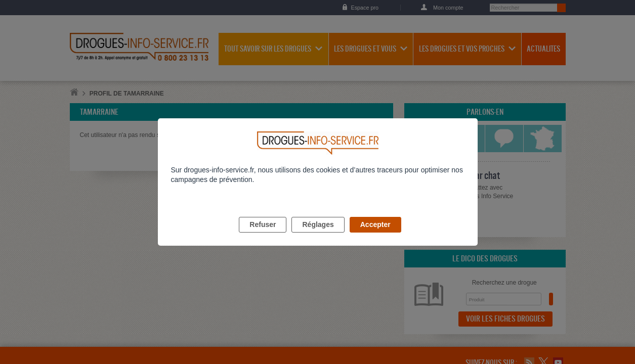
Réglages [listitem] (318, 236)
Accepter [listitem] (375, 236)
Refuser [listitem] (263, 236)
